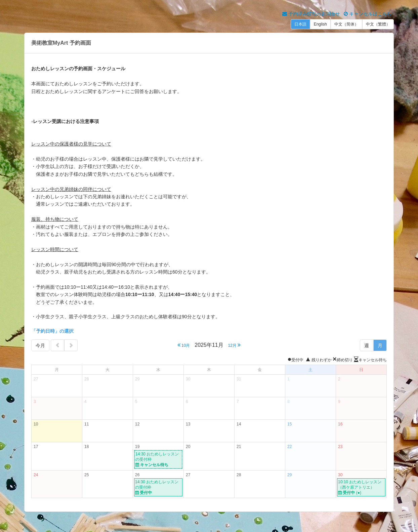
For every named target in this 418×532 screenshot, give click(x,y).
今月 (40, 345)
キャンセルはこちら (368, 14)
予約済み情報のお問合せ (311, 14)
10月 (184, 345)
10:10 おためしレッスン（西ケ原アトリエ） (361, 487)
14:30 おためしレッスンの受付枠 (158, 460)
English (320, 24)
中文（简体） (346, 24)
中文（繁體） (378, 24)
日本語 (300, 24)
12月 (235, 345)
